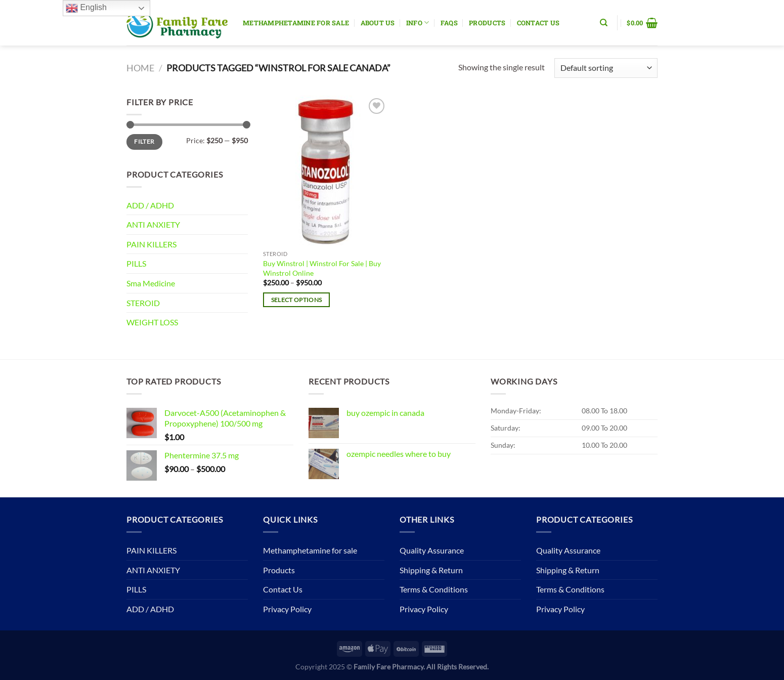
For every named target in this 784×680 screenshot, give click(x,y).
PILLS (136, 263)
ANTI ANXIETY (153, 224)
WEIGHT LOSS (152, 322)
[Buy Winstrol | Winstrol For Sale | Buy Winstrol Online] (325, 171)
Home (140, 68)
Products (487, 23)
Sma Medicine (151, 283)
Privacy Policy (287, 609)
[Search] (604, 23)
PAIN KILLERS (151, 244)
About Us (378, 23)
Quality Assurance (432, 550)
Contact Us (538, 23)
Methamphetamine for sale (296, 23)
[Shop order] (606, 68)
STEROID (143, 303)
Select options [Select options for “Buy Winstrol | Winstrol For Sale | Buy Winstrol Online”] (297, 300)
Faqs (449, 23)
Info (418, 23)
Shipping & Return (431, 570)
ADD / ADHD (150, 205)
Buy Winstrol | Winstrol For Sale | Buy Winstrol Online (322, 268)
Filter (144, 141)
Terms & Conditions (434, 589)
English (86, 8)
